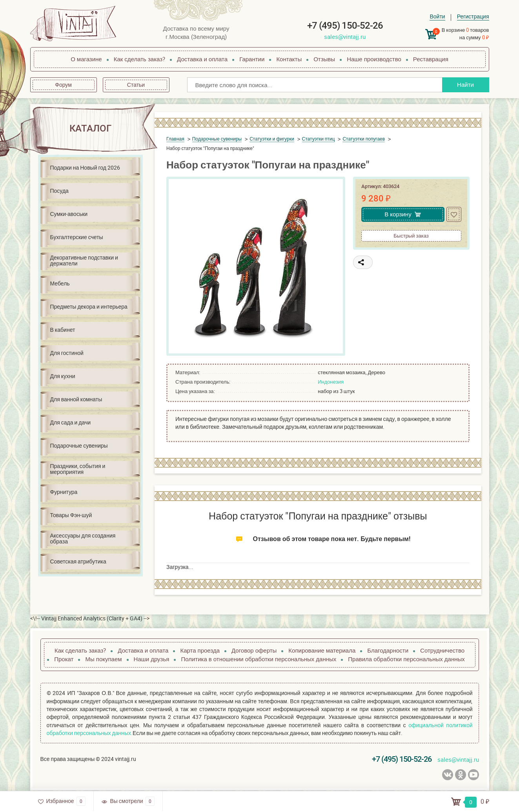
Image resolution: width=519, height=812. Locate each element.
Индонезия (331, 382)
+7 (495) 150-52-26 (345, 26)
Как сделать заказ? (139, 59)
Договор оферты (254, 650)
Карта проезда (200, 650)
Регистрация (473, 16)
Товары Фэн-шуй (71, 515)
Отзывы (324, 59)
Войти (437, 16)
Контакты (289, 59)
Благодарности (388, 650)
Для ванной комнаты (76, 399)
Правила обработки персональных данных (406, 659)
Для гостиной (67, 353)
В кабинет (63, 330)
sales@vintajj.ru (345, 37)
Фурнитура (64, 492)
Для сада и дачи (71, 422)
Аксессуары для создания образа (83, 538)
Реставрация (431, 59)
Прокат (64, 659)
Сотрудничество (442, 650)
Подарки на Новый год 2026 (85, 167)
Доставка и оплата (202, 59)
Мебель (60, 283)
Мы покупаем (103, 659)
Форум (63, 85)
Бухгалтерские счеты (77, 237)
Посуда (59, 191)
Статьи (136, 85)
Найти (465, 84)
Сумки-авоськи (69, 214)
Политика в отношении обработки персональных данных (259, 659)
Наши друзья (152, 659)
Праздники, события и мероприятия (78, 469)
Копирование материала (322, 650)
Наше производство (374, 59)
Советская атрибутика (78, 561)
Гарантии (252, 59)
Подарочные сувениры (79, 445)
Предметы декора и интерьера (89, 306)
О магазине (86, 59)
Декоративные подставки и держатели (84, 260)
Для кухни (63, 376)
